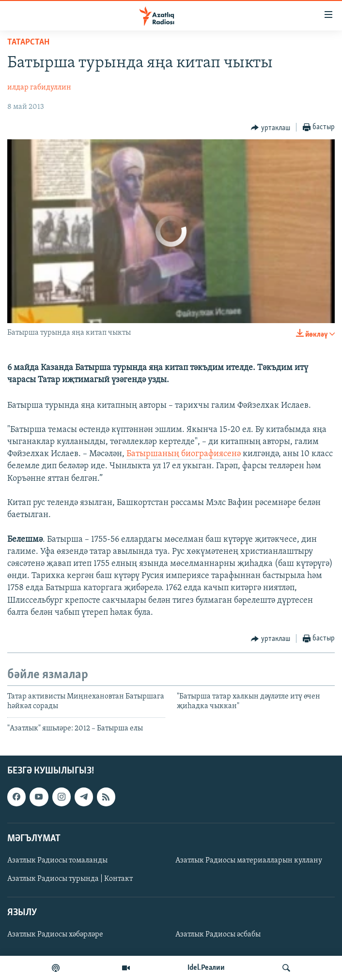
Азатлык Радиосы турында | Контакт (70, 879)
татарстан (28, 42)
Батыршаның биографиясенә (184, 454)
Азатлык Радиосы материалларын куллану (249, 861)
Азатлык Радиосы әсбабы (218, 935)
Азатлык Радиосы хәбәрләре (55, 935)
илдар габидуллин (39, 88)
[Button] (271, 128)
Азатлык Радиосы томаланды (57, 861)
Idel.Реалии (206, 968)
